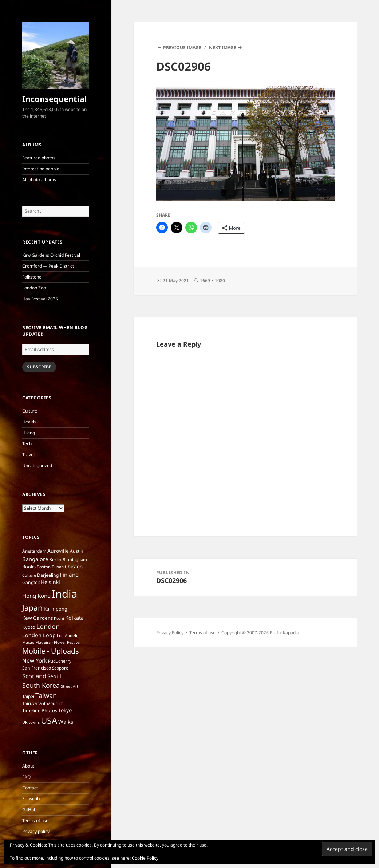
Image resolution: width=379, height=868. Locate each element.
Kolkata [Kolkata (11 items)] (74, 618)
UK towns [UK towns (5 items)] (31, 722)
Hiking (29, 433)
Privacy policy (36, 831)
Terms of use (35, 820)
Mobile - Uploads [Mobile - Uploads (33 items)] (51, 651)
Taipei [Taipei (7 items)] (28, 696)
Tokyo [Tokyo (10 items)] (65, 710)
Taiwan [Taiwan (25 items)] (46, 695)
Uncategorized (37, 465)
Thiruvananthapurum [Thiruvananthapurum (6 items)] (43, 703)
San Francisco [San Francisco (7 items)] (37, 668)
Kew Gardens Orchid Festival (51, 255)
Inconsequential (55, 99)
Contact (30, 788)
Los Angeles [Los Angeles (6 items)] (69, 636)
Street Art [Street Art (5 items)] (70, 686)
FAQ (26, 777)
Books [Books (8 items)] (29, 567)
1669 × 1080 (212, 281)
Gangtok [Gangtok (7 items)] (31, 582)
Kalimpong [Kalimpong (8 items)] (56, 609)
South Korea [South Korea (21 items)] (41, 685)
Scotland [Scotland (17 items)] (34, 676)
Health (29, 422)
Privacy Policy (170, 633)
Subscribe (39, 367)
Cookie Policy (145, 858)
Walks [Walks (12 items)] (66, 722)
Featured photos (39, 158)
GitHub (29, 810)
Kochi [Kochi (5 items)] (59, 618)
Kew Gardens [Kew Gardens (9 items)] (37, 618)
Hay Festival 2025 (40, 299)
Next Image (223, 48)
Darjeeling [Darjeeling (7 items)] (48, 575)
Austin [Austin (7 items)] (77, 551)
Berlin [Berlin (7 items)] (55, 559)
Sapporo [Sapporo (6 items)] (60, 668)
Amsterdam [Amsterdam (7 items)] (34, 551)
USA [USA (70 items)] (49, 721)
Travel (28, 455)
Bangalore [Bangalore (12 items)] (35, 559)
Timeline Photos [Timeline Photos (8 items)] (40, 710)
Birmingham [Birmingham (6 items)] (75, 559)
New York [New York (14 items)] (35, 660)
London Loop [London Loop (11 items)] (39, 635)
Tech (27, 444)
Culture (30, 411)
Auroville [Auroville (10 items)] (58, 551)
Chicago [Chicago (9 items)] (74, 567)
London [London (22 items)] (48, 626)
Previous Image (182, 48)
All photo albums (39, 180)
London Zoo (34, 288)
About (28, 766)
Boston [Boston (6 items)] (44, 567)
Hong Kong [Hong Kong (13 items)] (36, 596)
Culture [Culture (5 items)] (29, 575)
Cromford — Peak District (48, 266)
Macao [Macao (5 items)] (28, 642)
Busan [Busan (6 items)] (58, 567)
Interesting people (41, 169)
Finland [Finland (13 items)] (69, 575)
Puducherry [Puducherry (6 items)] (60, 661)
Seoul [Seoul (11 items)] (54, 676)
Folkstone (32, 277)
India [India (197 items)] (64, 594)
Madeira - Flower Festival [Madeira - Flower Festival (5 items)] (58, 642)
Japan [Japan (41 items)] (32, 608)
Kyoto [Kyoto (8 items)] (29, 627)
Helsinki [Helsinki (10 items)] (50, 582)
